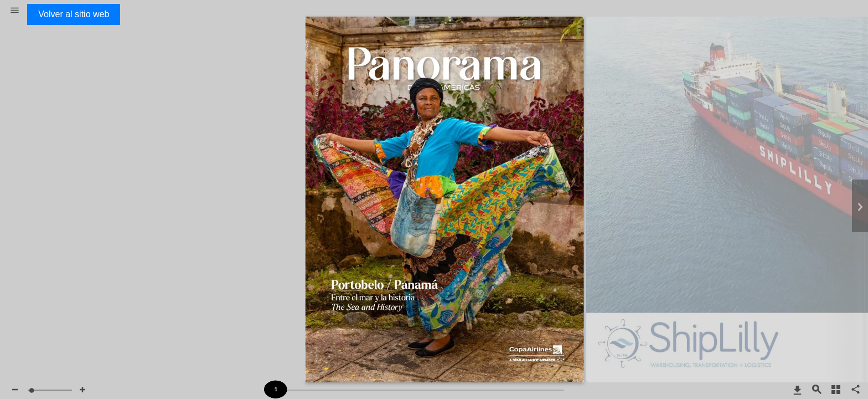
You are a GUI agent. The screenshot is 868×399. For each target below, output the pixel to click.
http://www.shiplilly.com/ (724, 47)
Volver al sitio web (74, 14)
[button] (15, 11)
